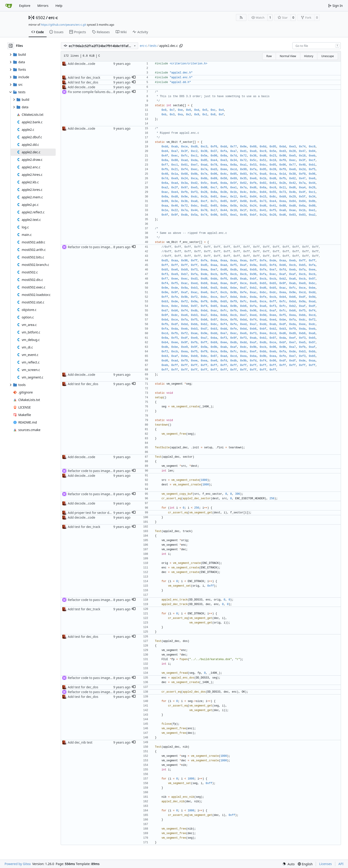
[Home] (9, 6)
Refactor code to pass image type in (94, 247)
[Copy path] (181, 46)
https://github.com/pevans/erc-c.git (63, 25)
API (341, 864)
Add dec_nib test (80, 742)
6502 (41, 18)
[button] (134, 78)
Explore (25, 6)
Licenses (325, 864)
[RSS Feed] (241, 18)
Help (59, 6)
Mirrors (43, 6)
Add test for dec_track (84, 77)
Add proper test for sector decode (93, 513)
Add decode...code (81, 64)
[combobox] (317, 46)
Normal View (288, 56)
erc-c (53, 18)
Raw (269, 56)
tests (153, 46)
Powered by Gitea (18, 864)
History (309, 56)
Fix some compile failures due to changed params (105, 92)
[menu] (288, 864)
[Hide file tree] (11, 46)
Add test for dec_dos (83, 82)
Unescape (327, 56)
